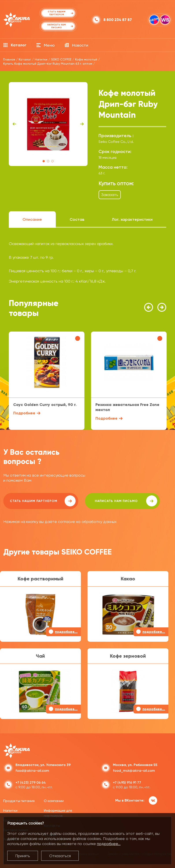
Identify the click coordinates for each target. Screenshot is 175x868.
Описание (32, 219)
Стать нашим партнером (43, 501)
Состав (77, 219)
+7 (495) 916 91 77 (127, 782)
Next (82, 124)
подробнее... (109, 844)
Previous (14, 124)
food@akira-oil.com (32, 771)
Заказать (110, 195)
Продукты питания (19, 801)
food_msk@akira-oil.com (134, 771)
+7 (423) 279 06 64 (31, 782)
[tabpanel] (48, 124)
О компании (54, 801)
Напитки (10, 810)
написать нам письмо (126, 501)
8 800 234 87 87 (118, 20)
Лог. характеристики (132, 219)
